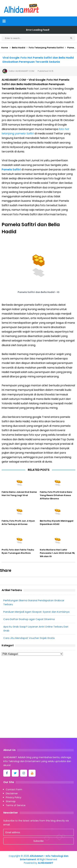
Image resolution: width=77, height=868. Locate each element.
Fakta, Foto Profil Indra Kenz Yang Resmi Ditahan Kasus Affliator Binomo (56, 495)
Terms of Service (16, 805)
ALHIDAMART (46, 863)
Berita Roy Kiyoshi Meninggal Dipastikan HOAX (57, 522)
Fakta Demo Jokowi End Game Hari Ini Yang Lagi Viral (19, 494)
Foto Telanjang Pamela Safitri (46, 48)
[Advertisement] (38, 698)
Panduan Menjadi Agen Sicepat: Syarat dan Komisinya (36, 612)
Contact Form (14, 789)
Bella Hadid (19, 48)
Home (5, 48)
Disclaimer (12, 793)
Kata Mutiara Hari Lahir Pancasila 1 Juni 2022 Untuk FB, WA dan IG (57, 553)
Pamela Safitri (11, 169)
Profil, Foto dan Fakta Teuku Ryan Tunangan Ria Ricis (18, 551)
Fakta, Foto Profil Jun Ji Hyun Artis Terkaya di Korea (18, 522)
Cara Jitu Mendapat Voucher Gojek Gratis (29, 638)
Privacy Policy (14, 797)
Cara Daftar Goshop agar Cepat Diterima (29, 619)
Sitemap (11, 801)
